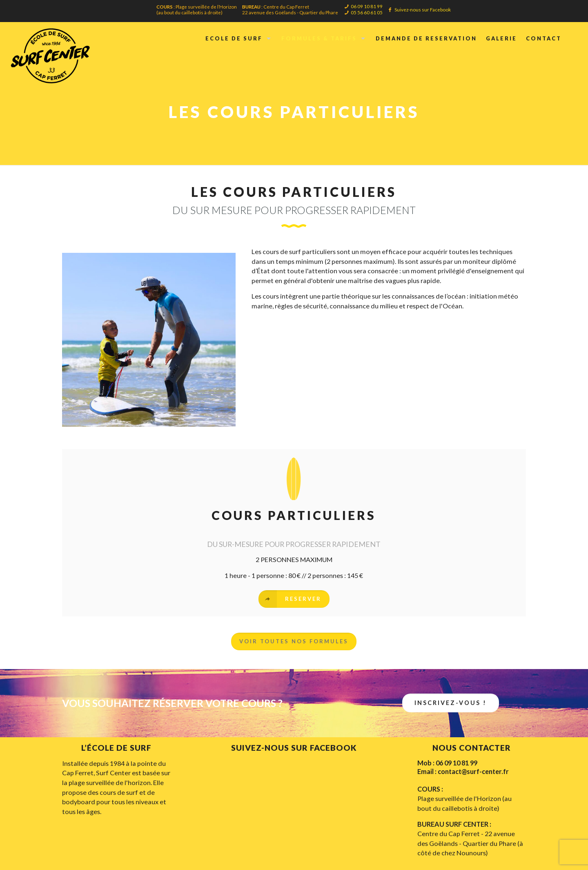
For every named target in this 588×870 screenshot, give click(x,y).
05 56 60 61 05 (367, 12)
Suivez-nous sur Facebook (423, 9)
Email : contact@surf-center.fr (463, 771)
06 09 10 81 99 (367, 6)
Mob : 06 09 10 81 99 (447, 763)
